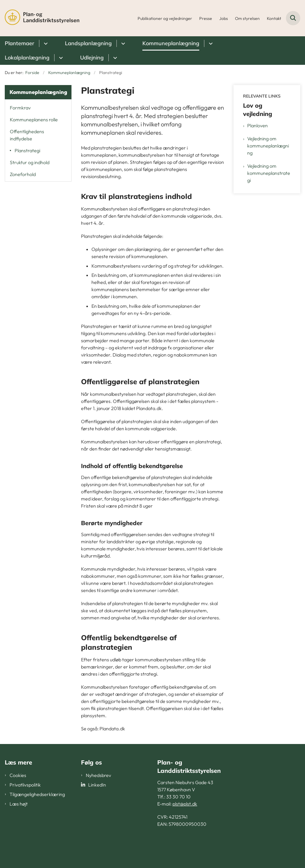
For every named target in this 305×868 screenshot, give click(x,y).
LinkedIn (97, 785)
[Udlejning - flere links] (114, 58)
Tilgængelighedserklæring (37, 794)
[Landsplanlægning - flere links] (122, 43)
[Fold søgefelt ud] (293, 18)
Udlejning (92, 58)
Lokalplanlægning (27, 58)
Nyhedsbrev (98, 775)
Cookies (18, 775)
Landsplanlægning (88, 43)
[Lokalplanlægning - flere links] (60, 58)
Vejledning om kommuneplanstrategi (269, 173)
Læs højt (19, 804)
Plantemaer (20, 43)
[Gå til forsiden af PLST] (40, 18)
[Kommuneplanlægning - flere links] (210, 43)
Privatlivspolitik (25, 785)
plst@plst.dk (185, 804)
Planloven (257, 125)
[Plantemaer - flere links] (45, 43)
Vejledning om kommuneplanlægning (268, 146)
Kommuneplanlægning (171, 43)
